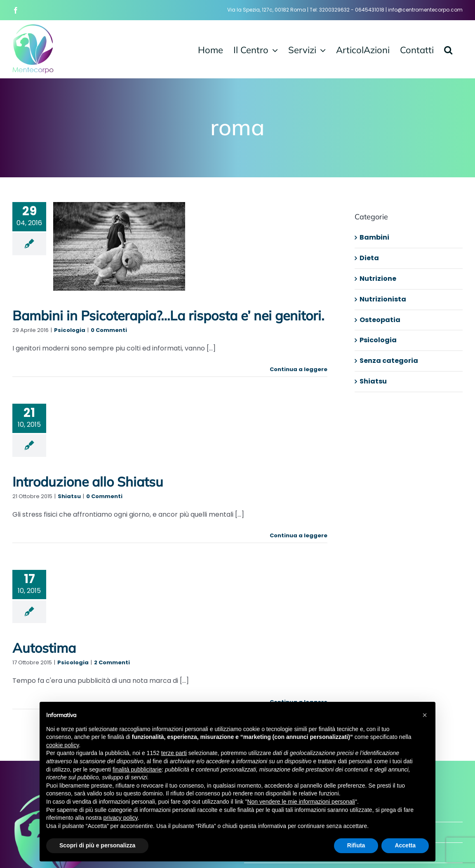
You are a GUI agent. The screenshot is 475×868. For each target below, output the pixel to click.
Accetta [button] (405, 845)
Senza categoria (389, 361)
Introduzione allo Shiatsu (88, 482)
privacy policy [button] (121, 818)
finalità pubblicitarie (137, 769)
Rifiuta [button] (356, 845)
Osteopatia (380, 320)
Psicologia (70, 330)
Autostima (44, 648)
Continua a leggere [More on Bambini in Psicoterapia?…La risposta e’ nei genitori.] (299, 369)
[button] (448, 49)
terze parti (174, 753)
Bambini (374, 237)
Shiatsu (69, 496)
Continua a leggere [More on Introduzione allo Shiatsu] (299, 535)
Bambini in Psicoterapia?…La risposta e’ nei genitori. (168, 315)
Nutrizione (378, 279)
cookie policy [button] (62, 745)
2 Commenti (112, 662)
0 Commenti (109, 330)
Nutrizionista (383, 299)
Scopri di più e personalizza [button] (97, 845)
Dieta (369, 258)
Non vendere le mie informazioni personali (301, 802)
